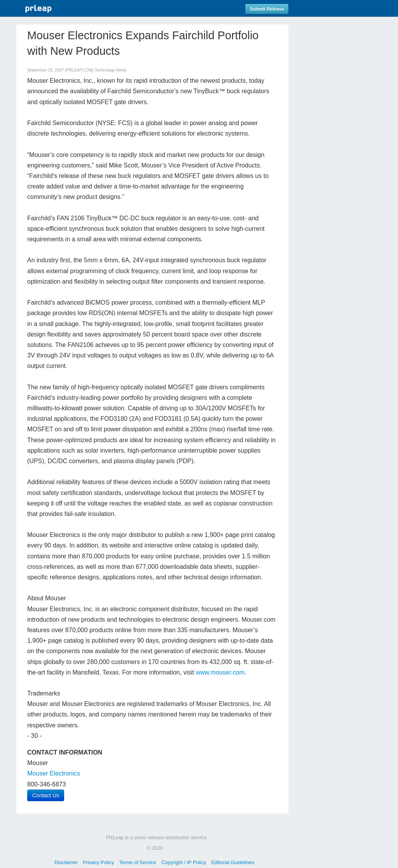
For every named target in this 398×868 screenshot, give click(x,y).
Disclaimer (66, 862)
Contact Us (46, 795)
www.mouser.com (220, 672)
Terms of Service (137, 862)
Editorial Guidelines (233, 862)
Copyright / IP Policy (184, 862)
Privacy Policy (98, 862)
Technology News (110, 70)
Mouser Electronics (54, 773)
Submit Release (267, 9)
